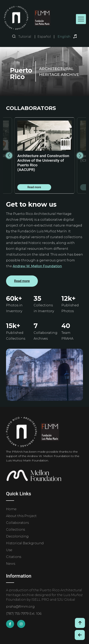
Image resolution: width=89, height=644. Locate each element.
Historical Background (25, 543)
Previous (9, 155)
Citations (14, 557)
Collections (16, 530)
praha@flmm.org (20, 607)
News (11, 564)
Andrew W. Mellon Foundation (37, 266)
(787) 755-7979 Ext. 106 (24, 614)
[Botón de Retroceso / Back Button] (80, 635)
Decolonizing (17, 536)
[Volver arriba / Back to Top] (80, 623)
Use (9, 550)
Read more (34, 187)
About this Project (21, 516)
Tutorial (25, 37)
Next (80, 155)
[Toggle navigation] (81, 19)
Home (11, 509)
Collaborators (17, 523)
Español (44, 37)
